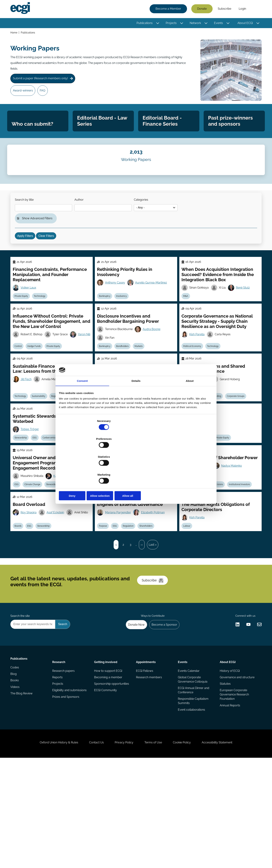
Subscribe (223, 9)
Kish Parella (198, 372)
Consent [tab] (82, 409)
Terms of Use (155, 849)
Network (194, 24)
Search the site (21, 707)
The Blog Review (23, 794)
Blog (15, 773)
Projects (170, 24)
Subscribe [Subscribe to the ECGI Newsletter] (155, 666)
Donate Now (132, 717)
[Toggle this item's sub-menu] (157, 24)
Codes (16, 766)
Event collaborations (191, 807)
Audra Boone (154, 367)
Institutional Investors (244, 548)
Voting (123, 491)
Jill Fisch (28, 427)
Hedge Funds (38, 390)
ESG (39, 491)
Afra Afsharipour (118, 523)
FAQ (46, 94)
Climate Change (36, 548)
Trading (220, 445)
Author (83, 218)
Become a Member (167, 9)
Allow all (187, 469)
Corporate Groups (240, 445)
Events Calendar (188, 766)
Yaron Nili (29, 381)
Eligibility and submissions (70, 787)
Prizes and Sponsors (66, 794)
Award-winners (25, 94)
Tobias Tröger (32, 482)
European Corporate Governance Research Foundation (234, 791)
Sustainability (42, 445)
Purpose (105, 598)
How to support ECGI (109, 766)
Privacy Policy (122, 849)
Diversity (105, 548)
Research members (149, 773)
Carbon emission (56, 491)
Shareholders (153, 598)
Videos (16, 787)
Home (15, 34)
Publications (144, 24)
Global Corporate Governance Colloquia (192, 775)
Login (241, 9)
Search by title (27, 218)
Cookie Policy (187, 849)
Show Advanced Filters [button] (40, 239)
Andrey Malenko (202, 528)
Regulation (207, 491)
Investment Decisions (215, 548)
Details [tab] (136, 409)
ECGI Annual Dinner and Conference (193, 786)
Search (255, 9)
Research (59, 755)
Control (20, 390)
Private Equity (23, 330)
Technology (44, 330)
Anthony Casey (117, 315)
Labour (188, 598)
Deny (85, 469)
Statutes (224, 780)
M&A (187, 330)
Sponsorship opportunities (112, 780)
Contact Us (91, 849)
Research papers (64, 766)
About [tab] (190, 409)
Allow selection (136, 469)
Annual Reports (229, 803)
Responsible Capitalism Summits (193, 798)
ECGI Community (106, 787)
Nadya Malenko (234, 528)
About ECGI (244, 24)
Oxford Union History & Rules (51, 849)
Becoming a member (109, 773)
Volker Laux (31, 321)
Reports (58, 773)
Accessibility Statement (225, 849)
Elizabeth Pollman (156, 579)
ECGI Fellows (145, 766)
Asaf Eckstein (59, 579)
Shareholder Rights (143, 491)
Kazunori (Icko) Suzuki (71, 538)
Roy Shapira (31, 579)
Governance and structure (236, 773)
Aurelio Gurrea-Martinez (154, 315)
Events (217, 24)
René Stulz (247, 321)
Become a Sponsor (162, 717)
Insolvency (125, 330)
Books (16, 780)
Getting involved (106, 755)
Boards (20, 598)
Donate (201, 9)
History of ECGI (229, 766)
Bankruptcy (106, 330)
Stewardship (23, 491)
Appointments (146, 755)
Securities (190, 491)
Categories (147, 218)
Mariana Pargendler (120, 579)
